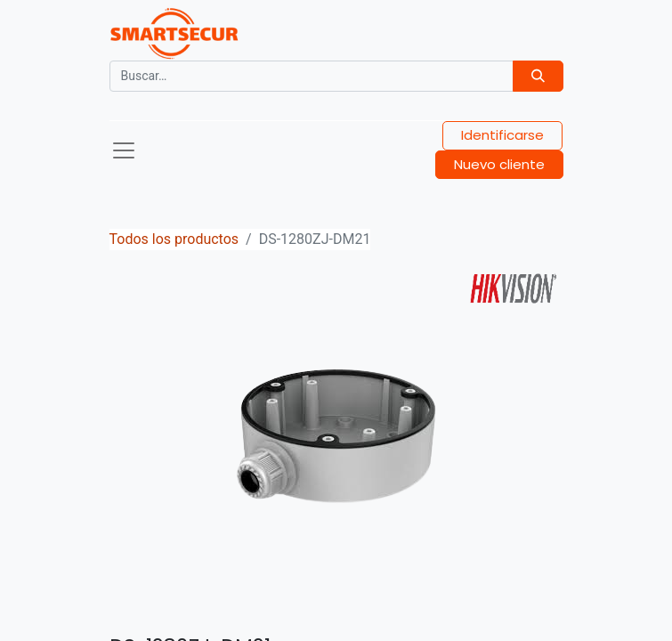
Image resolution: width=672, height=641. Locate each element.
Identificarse (502, 135)
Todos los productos (174, 239)
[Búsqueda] (538, 76)
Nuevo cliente (499, 164)
